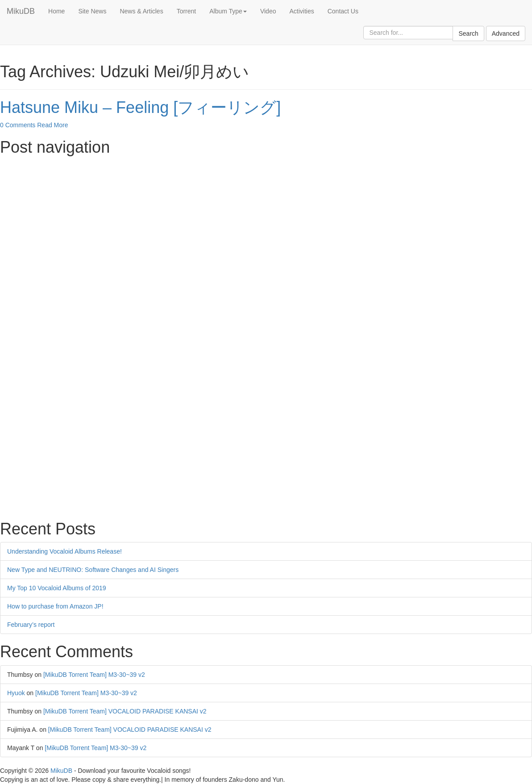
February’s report (31, 625)
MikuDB (21, 11)
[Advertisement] (266, 223)
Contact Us (343, 11)
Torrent (187, 11)
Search (468, 33)
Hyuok (16, 693)
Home (56, 11)
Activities (301, 11)
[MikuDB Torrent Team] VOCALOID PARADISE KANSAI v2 (125, 711)
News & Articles (141, 11)
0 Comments (18, 125)
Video (268, 11)
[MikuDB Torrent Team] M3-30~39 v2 (94, 675)
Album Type (228, 11)
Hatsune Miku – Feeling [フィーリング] (140, 107)
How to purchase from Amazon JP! (55, 606)
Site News (92, 11)
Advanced (506, 33)
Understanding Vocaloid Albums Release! (64, 551)
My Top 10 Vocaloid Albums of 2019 (57, 588)
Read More (52, 125)
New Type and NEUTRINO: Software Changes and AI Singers (93, 570)
